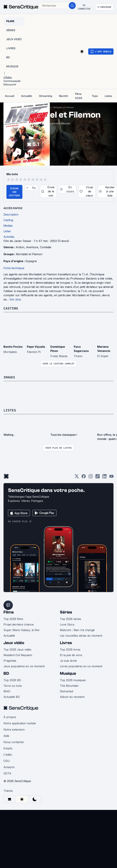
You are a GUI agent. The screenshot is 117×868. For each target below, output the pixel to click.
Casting (11, 308)
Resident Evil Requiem (18, 655)
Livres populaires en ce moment (81, 666)
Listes (10, 410)
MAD (7, 691)
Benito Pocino (13, 347)
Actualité (9, 636)
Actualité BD (12, 697)
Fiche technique (14, 268)
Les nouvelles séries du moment (81, 636)
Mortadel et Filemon (64, 107)
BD (6, 673)
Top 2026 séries (70, 619)
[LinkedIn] (105, 477)
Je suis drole (68, 661)
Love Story (67, 624)
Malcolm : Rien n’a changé (77, 630)
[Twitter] (77, 477)
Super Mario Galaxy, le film (21, 630)
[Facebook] (84, 477)
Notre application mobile (20, 723)
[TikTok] (98, 477)
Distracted (66, 691)
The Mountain (69, 686)
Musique (68, 673)
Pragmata (10, 661)
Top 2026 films (13, 619)
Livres (66, 643)
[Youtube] (111, 477)
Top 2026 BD (12, 680)
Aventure (32, 247)
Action (20, 247)
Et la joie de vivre (71, 655)
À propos (10, 717)
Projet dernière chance (19, 624)
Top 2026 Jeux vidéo (17, 650)
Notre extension (14, 730)
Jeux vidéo (14, 643)
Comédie (46, 247)
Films (9, 612)
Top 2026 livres (70, 650)
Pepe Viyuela (36, 347)
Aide (6, 736)
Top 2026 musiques (73, 680)
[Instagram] (91, 477)
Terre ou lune (13, 686)
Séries (66, 612)
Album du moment (72, 697)
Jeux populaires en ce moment (24, 666)
